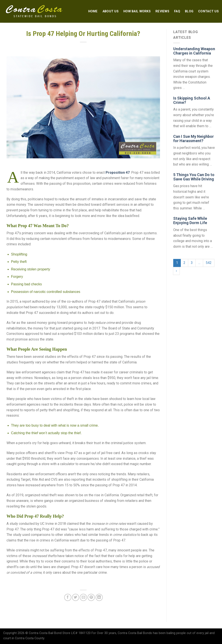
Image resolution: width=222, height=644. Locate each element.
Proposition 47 (118, 173)
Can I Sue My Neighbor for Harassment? (193, 139)
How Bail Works (137, 11)
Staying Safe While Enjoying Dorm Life (190, 221)
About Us (111, 11)
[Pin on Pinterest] (91, 597)
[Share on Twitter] (76, 597)
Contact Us (208, 11)
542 (209, 263)
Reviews (162, 11)
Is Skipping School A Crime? (192, 100)
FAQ (177, 11)
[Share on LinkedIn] (99, 597)
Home (93, 11)
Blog (189, 11)
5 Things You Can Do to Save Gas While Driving (194, 177)
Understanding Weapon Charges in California (194, 51)
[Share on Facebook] (68, 597)
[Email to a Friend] (83, 597)
